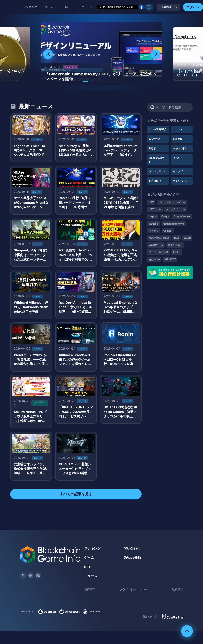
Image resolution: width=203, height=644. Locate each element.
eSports (178, 139)
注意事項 (178, 589)
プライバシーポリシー (134, 589)
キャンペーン (180, 181)
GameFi (168, 231)
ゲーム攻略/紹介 (158, 129)
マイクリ (154, 231)
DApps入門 (179, 148)
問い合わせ (132, 548)
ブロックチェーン (176, 209)
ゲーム (49, 7)
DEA (176, 238)
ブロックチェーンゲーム (172, 202)
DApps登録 (132, 557)
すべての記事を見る (76, 494)
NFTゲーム (155, 209)
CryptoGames (182, 216)
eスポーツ (154, 139)
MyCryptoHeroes (159, 238)
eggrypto (154, 259)
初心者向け (155, 181)
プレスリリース (157, 171)
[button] (85, 81)
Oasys (165, 216)
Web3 (187, 238)
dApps (153, 216)
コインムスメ (175, 245)
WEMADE (170, 259)
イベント (178, 158)
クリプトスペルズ (159, 252)
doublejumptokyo (174, 224)
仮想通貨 (154, 224)
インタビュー (180, 171)
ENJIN (177, 252)
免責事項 (90, 589)
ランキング (30, 7)
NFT (68, 7)
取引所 (153, 148)
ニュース (178, 129)
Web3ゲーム (156, 245)
